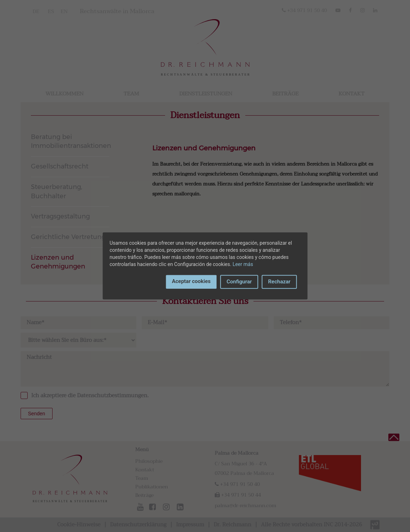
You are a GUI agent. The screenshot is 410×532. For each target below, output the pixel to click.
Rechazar (279, 282)
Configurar (239, 282)
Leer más (243, 264)
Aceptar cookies (191, 281)
